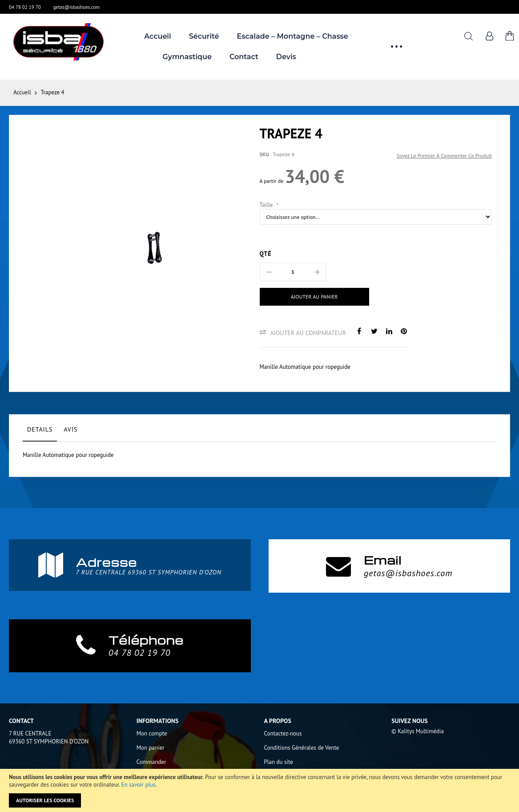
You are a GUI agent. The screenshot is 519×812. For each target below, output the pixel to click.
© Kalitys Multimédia (418, 731)
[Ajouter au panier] (314, 297)
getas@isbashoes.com (77, 7)
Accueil (22, 92)
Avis (70, 429)
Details (40, 429)
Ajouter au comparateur (308, 333)
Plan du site (279, 762)
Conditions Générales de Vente (302, 748)
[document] (259, 790)
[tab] (40, 432)
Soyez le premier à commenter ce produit (444, 156)
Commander (151, 762)
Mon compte (152, 733)
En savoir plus (139, 785)
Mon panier (151, 748)
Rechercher (469, 36)
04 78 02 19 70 (25, 7)
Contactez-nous (283, 733)
